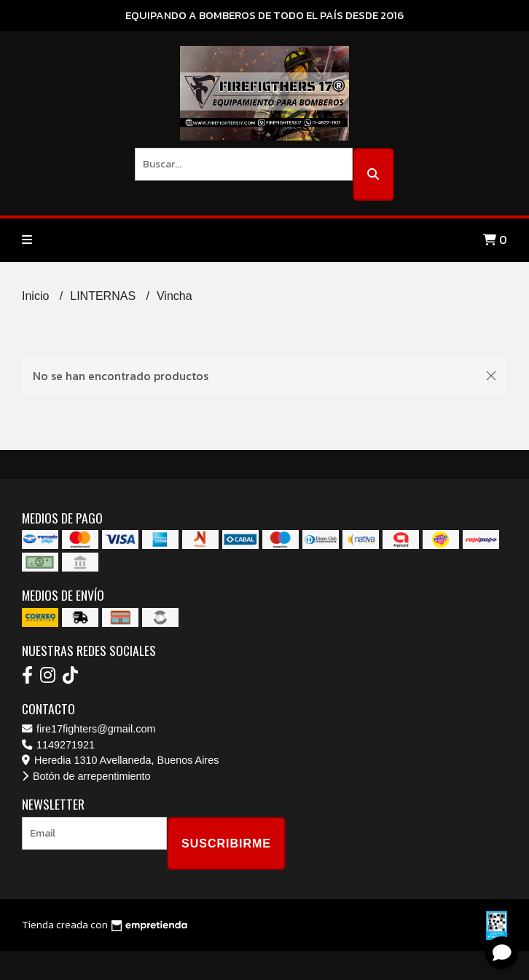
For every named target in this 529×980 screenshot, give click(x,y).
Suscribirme (226, 843)
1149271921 (58, 745)
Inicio (37, 296)
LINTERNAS (104, 296)
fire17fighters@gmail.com (89, 729)
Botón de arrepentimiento (86, 776)
